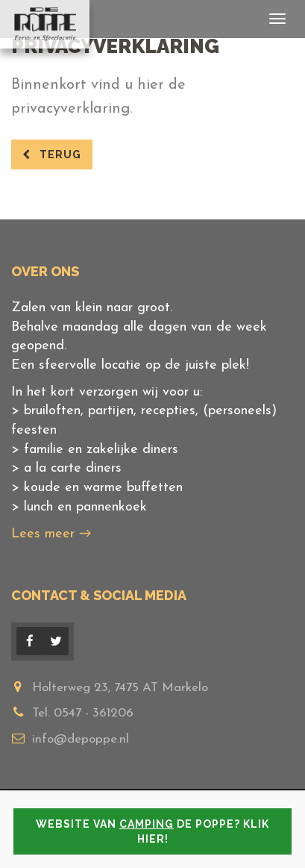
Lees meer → (51, 534)
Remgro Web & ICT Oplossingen (182, 837)
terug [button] (52, 154)
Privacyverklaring (226, 819)
